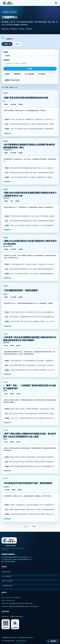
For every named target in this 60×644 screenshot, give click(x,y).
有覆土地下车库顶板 (7, 581)
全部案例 (7, 74)
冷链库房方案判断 (6, 572)
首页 (3, 38)
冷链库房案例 (17, 74)
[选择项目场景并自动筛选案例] (30, 56)
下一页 (33, 526)
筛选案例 (30, 69)
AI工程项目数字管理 (7, 586)
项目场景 (30, 54)
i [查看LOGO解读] (15, 3)
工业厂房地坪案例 (29, 74)
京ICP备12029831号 (21, 641)
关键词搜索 (30, 62)
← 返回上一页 (7, 44)
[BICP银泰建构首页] (8, 3)
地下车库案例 (42, 74)
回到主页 (18, 44)
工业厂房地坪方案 (6, 576)
